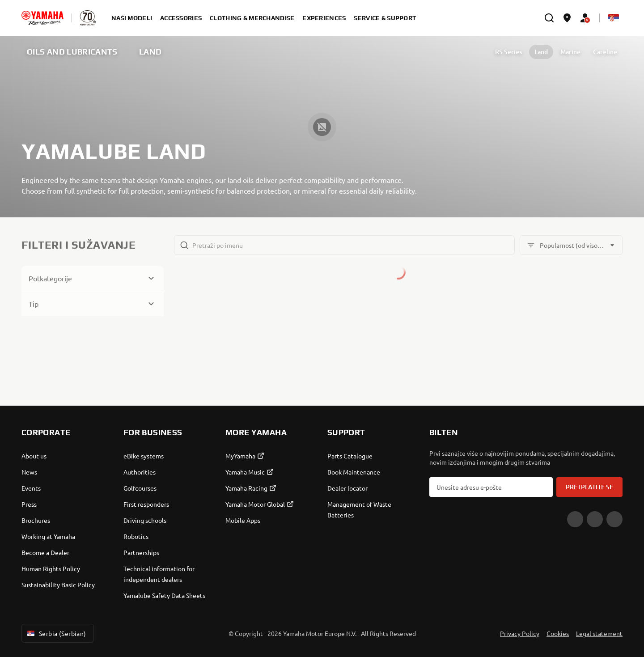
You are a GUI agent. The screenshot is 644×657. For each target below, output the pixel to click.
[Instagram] (614, 519)
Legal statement (599, 633)
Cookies (558, 633)
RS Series (508, 52)
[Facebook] (595, 519)
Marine (570, 52)
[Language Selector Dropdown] (614, 18)
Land (541, 52)
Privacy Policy (520, 633)
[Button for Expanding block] (93, 278)
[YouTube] (575, 519)
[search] (549, 18)
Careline (605, 52)
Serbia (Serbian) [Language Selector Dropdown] (56, 633)
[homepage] (42, 18)
